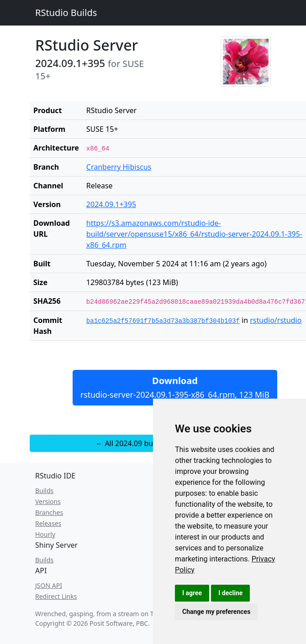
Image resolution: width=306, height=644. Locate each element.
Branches (49, 512)
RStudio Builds (66, 13)
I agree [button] (192, 593)
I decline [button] (230, 593)
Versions (48, 501)
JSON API (49, 585)
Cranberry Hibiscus (119, 167)
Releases (48, 523)
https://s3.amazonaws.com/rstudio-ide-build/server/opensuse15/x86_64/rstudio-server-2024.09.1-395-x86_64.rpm (194, 234)
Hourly (45, 534)
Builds (44, 491)
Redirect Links (56, 596)
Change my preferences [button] (216, 612)
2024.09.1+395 (111, 204)
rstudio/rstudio (276, 320)
